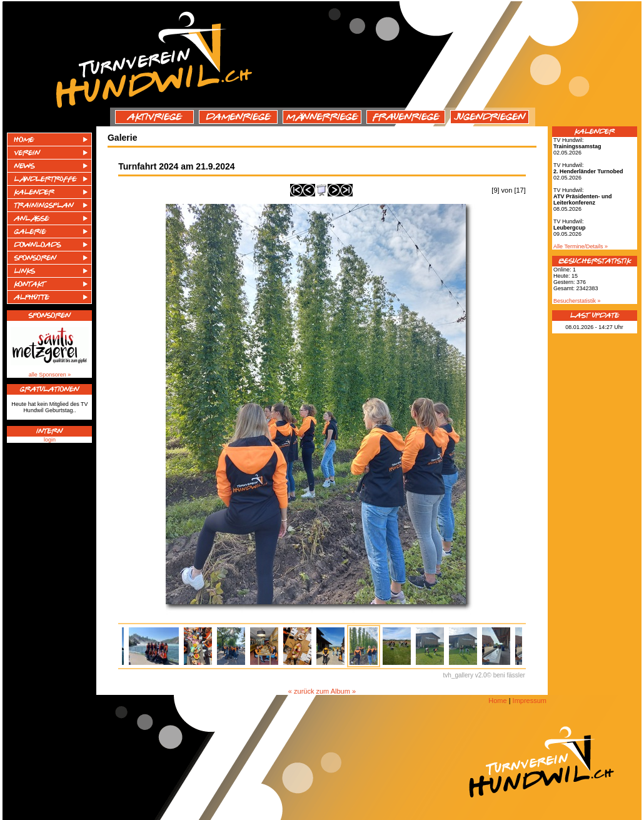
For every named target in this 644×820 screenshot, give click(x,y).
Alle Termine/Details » (581, 246)
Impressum (530, 701)
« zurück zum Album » (322, 691)
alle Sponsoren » (50, 375)
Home (497, 701)
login (50, 440)
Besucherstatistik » (577, 301)
